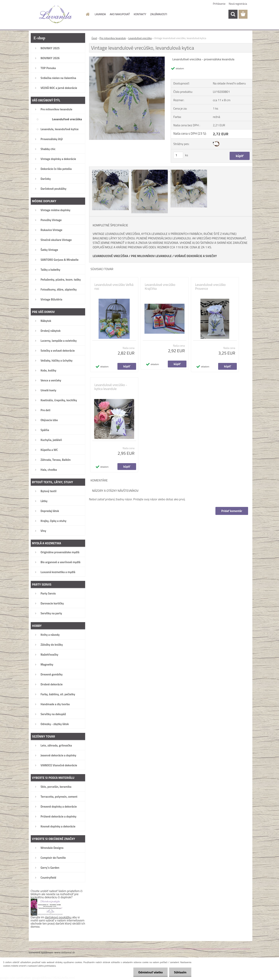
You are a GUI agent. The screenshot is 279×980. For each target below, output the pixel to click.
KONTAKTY (140, 14)
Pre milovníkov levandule (113, 38)
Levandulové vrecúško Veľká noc (114, 287)
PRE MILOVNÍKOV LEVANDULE (151, 256)
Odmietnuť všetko (150, 972)
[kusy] (178, 155)
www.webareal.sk (65, 952)
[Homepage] (87, 14)
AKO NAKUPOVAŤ (120, 14)
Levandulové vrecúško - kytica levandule (111, 387)
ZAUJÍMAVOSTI (159, 14)
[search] (233, 14)
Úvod (94, 38)
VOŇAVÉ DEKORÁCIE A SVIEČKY (196, 256)
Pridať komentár (232, 511)
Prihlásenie (219, 4)
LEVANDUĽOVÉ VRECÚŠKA (111, 256)
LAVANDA (100, 14)
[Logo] (56, 14)
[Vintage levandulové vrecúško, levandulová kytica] (127, 58)
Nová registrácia (238, 4)
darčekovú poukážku (58, 917)
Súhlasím (180, 972)
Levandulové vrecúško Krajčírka (160, 287)
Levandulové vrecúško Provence (210, 287)
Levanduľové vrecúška (140, 38)
